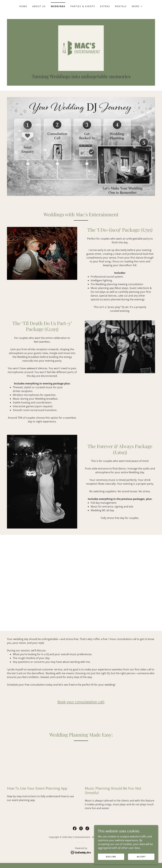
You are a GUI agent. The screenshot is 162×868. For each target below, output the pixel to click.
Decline (112, 857)
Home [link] (23, 6)
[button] (137, 6)
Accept (141, 857)
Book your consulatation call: (81, 707)
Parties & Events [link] (83, 6)
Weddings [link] (58, 6)
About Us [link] (39, 6)
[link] (81, 50)
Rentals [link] (121, 6)
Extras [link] (105, 6)
